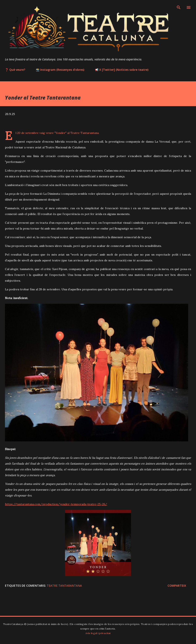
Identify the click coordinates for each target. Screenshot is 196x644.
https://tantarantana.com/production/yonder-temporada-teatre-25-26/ (56, 504)
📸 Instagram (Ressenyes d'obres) (60, 70)
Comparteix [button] (177, 586)
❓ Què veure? (15, 70)
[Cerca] (179, 7)
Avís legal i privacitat (98, 633)
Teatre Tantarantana (64, 586)
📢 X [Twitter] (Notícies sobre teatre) (122, 70)
